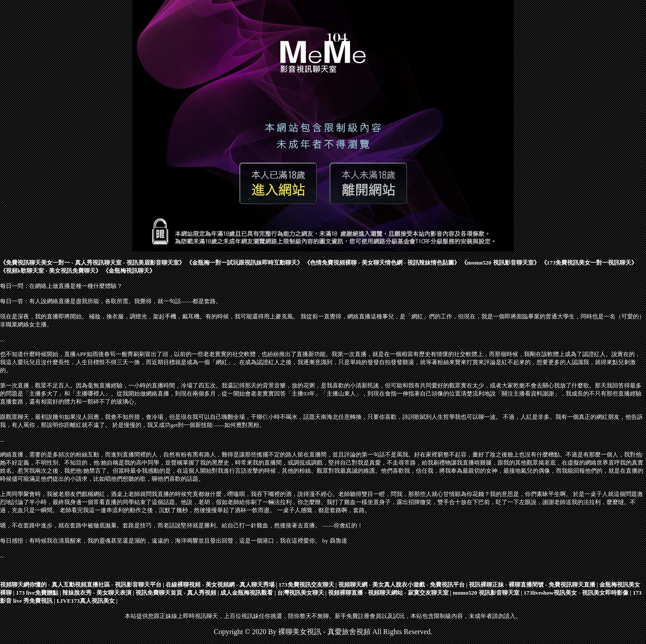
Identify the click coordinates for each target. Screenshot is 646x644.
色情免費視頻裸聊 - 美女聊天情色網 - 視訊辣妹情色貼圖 (382, 263)
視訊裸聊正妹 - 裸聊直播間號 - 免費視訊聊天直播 (532, 585)
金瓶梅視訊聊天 (129, 271)
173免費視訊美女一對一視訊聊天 (589, 263)
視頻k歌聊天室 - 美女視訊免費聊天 (51, 271)
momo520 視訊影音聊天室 (500, 263)
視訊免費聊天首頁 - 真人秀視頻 (176, 593)
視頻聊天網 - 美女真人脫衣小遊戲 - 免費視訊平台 (402, 585)
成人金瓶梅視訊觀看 (247, 593)
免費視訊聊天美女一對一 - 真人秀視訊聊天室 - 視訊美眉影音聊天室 (92, 263)
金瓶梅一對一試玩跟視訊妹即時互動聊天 (244, 263)
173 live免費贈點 (37, 593)
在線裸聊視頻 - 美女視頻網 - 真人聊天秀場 (220, 585)
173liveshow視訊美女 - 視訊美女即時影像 (576, 593)
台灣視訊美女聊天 (301, 593)
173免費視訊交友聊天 (306, 585)
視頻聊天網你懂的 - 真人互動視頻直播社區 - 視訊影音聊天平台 (81, 585)
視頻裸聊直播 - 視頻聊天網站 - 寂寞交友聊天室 (388, 593)
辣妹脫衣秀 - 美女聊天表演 (97, 593)
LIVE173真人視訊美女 (85, 601)
